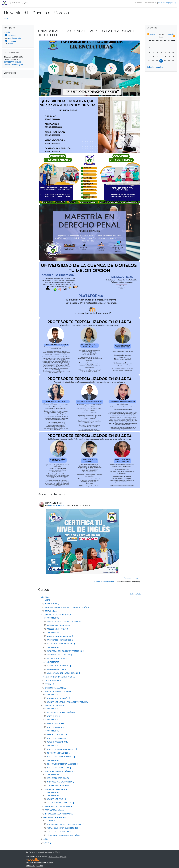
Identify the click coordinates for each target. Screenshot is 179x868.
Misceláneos (46, 597)
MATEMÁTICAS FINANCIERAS (58, 625)
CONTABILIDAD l (51, 611)
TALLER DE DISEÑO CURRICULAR (59, 803)
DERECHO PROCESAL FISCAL (58, 768)
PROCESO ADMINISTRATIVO (58, 629)
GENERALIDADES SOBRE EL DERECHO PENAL (64, 824)
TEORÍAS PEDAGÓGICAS (54, 810)
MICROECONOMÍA (52, 681)
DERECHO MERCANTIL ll (56, 727)
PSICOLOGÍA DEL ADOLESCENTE (57, 807)
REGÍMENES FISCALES (55, 670)
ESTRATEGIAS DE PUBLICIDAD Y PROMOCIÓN (64, 651)
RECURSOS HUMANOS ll (56, 658)
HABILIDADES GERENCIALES (58, 778)
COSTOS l (49, 684)
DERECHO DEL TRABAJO (56, 738)
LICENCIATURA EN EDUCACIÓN (55, 789)
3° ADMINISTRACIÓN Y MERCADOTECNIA (59, 677)
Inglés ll (46, 843)
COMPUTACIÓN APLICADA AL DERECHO (62, 764)
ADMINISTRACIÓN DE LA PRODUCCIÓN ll (62, 673)
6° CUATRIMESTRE (52, 633)
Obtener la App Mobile (35, 866)
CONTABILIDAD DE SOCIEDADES (59, 786)
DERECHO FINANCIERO (56, 724)
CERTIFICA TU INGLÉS (12, 62)
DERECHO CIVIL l (53, 716)
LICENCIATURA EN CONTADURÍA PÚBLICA (59, 771)
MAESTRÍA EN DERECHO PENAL (55, 818)
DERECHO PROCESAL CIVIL (57, 742)
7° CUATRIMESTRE (52, 647)
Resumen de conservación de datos (40, 863)
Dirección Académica (56, 505)
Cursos (10, 44)
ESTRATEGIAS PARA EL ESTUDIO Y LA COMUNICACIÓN (66, 607)
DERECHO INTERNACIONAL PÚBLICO (61, 749)
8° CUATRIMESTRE (52, 662)
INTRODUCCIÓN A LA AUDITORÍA (59, 782)
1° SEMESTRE (50, 821)
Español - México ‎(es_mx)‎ (18, 3)
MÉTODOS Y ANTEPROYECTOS (59, 655)
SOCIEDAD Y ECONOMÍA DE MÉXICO (61, 712)
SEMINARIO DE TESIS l (55, 799)
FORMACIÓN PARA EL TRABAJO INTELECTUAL (65, 622)
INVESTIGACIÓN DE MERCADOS (59, 640)
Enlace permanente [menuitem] (131, 578)
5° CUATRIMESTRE (52, 720)
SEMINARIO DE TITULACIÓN (57, 698)
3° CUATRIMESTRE (52, 792)
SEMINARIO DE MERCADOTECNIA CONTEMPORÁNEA (67, 702)
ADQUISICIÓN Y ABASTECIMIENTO (60, 644)
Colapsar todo (136, 594)
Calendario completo (155, 67)
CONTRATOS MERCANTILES (57, 753)
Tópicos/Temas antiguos (13, 65)
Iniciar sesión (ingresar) (167, 3)
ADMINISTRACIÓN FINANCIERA (59, 636)
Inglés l (46, 839)
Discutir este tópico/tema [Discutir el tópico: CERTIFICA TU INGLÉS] (104, 582)
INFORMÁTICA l (51, 604)
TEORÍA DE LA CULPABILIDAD (58, 832)
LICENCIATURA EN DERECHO (54, 706)
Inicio (6, 19)
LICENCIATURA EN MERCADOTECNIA (57, 692)
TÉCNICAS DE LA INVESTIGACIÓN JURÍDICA (64, 835)
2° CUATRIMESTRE (52, 618)
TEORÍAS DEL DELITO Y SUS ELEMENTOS (62, 828)
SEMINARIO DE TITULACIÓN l (58, 666)
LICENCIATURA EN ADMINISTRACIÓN (57, 615)
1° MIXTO (46, 600)
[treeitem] (18, 38)
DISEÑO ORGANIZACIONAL (55, 688)
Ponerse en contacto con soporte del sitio (43, 852)
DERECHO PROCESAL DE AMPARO (60, 757)
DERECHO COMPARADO (56, 735)
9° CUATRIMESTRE (52, 695)
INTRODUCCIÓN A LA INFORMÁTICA (59, 814)
